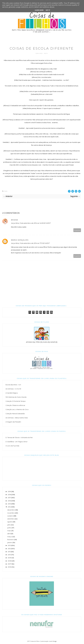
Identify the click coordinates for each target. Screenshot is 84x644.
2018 (9, 495)
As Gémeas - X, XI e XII (13, 389)
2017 (9, 498)
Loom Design (53, 641)
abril (9, 534)
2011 (9, 552)
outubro (10, 516)
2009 (10, 558)
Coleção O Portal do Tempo (16, 401)
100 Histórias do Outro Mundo (16, 397)
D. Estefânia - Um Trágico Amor (17, 442)
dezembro (11, 510)
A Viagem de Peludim (13, 422)
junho (9, 528)
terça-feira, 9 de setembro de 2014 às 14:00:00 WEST (31, 223)
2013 (9, 545)
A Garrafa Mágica (12, 393)
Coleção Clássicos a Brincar (15, 405)
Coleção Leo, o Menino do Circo (17, 409)
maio (9, 531)
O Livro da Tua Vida (12, 446)
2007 (10, 564)
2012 (9, 549)
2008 (10, 561)
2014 (9, 507)
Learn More (39, 10)
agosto (10, 522)
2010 (9, 555)
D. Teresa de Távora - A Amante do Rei (19, 437)
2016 (9, 501)
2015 (9, 504)
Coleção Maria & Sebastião (15, 414)
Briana (15, 220)
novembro (11, 513)
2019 (9, 492)
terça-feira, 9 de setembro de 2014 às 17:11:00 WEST (30, 243)
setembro (11, 519)
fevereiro (11, 540)
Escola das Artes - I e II (13, 385)
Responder (77, 230)
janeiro (10, 542)
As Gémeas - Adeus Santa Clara (17, 418)
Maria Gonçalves (20, 240)
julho (9, 525)
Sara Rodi (39, 53)
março (10, 537)
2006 (10, 567)
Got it (48, 10)
